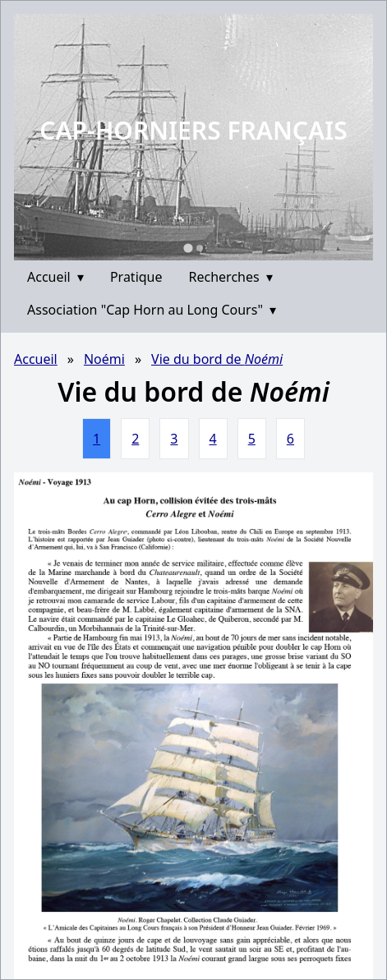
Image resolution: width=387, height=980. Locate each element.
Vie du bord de (217, 359)
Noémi (104, 359)
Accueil (55, 277)
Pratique (136, 277)
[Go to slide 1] (188, 248)
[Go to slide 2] (200, 248)
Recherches (231, 277)
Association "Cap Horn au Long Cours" (152, 310)
